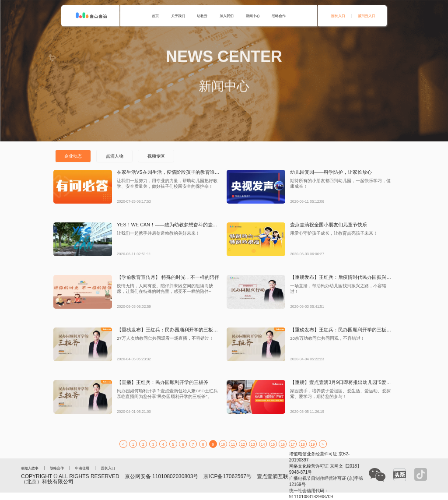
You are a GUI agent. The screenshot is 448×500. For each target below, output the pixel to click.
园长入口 (338, 16)
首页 (155, 16)
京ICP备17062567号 (227, 476)
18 (303, 444)
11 (233, 444)
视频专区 (156, 156)
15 (273, 444)
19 (313, 444)
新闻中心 (253, 16)
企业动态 (73, 156)
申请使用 (82, 468)
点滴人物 (115, 156)
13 (253, 444)
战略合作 (279, 16)
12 (243, 444)
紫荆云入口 (367, 16)
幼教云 (202, 16)
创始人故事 (30, 468)
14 (263, 444)
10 (223, 444)
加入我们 (227, 16)
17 (293, 444)
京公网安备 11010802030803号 (162, 476)
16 (283, 444)
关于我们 (178, 16)
